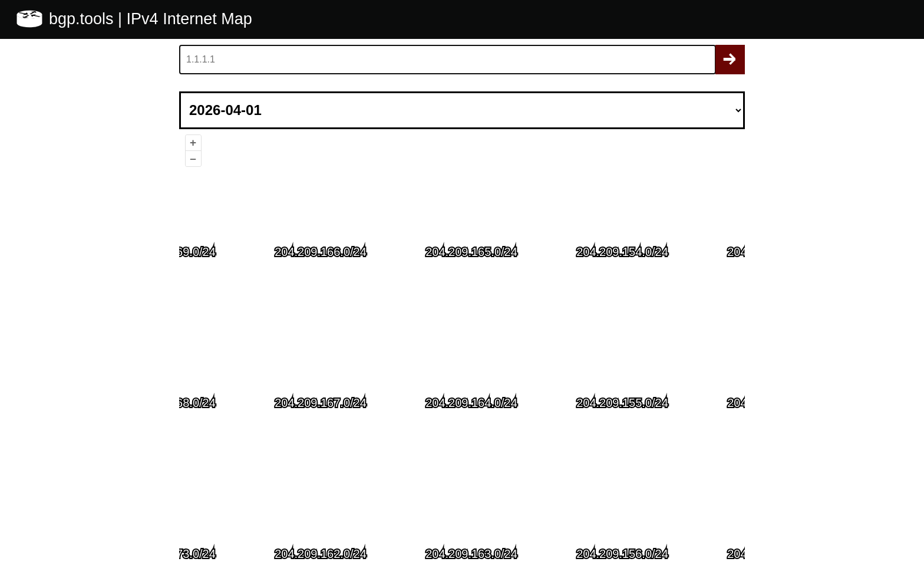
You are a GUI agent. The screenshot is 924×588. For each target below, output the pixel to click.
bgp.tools (83, 19)
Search (730, 60)
